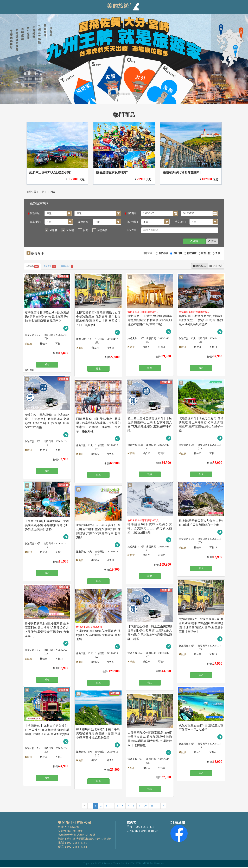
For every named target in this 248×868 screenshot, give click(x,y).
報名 (47, 365)
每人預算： (133, 222)
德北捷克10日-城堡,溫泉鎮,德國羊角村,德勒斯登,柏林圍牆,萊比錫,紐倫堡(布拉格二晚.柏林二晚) (150, 321)
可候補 (70, 230)
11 (152, 807)
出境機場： (36, 222)
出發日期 (177, 253)
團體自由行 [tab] (78, 267)
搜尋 (194, 242)
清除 (212, 242)
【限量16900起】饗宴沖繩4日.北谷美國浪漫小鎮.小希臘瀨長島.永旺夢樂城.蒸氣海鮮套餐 (47, 526)
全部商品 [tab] (35, 267)
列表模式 (216, 266)
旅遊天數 (206, 253)
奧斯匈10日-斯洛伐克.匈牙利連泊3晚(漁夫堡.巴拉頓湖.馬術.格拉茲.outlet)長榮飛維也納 (201, 321)
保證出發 (102, 230)
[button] (19, 59)
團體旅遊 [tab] (56, 267)
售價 (218, 253)
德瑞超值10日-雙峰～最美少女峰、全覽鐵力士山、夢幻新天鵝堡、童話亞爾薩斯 (150, 529)
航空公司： (181, 222)
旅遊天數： (84, 222)
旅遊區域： (36, 213)
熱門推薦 (163, 253)
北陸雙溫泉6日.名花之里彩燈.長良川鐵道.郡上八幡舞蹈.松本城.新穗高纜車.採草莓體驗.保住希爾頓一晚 (201, 423)
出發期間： (133, 213)
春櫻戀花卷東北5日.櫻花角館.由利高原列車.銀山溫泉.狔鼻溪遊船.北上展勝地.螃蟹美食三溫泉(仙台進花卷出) (47, 628)
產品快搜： (133, 230)
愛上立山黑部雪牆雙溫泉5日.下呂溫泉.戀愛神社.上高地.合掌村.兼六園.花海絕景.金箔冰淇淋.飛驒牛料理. (150, 423)
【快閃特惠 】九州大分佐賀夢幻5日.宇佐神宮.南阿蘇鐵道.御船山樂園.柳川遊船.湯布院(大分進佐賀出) (47, 731)
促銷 (86, 230)
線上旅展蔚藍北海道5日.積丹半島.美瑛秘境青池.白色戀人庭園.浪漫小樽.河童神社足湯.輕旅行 (98, 734)
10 (145, 807)
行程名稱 (192, 253)
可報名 (53, 230)
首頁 (44, 192)
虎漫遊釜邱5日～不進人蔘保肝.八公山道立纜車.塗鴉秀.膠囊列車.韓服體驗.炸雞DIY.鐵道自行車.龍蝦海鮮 (98, 530)
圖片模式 (199, 266)
